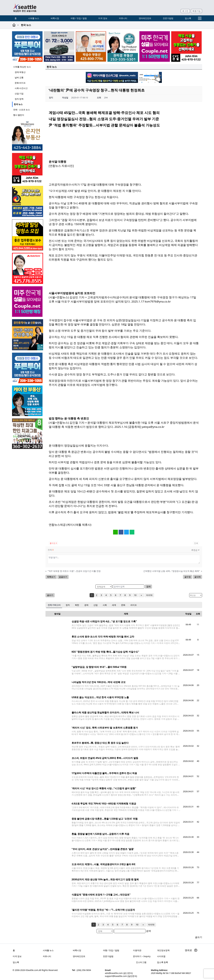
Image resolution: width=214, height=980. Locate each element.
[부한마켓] (28, 201)
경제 (86, 605)
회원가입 (196, 11)
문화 (123, 605)
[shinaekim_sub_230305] (28, 268)
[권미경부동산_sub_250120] (123, 47)
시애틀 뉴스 (34, 18)
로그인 (185, 11)
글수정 (188, 577)
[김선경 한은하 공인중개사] (28, 335)
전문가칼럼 (168, 18)
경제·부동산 (20, 72)
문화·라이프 (20, 83)
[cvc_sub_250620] (186, 47)
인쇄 (196, 543)
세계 (114, 605)
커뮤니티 (123, 18)
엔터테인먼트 (145, 18)
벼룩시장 (55, 18)
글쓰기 (50, 595)
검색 (148, 586)
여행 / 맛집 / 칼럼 (79, 18)
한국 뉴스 (18, 104)
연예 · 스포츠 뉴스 (22, 110)
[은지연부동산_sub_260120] (28, 135)
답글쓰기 (63, 577)
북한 (77, 605)
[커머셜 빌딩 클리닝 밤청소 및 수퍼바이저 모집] (28, 235)
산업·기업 (19, 94)
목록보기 (51, 577)
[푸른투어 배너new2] (27, 47)
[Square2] (28, 434)
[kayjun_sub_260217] (28, 401)
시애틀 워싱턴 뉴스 (22, 67)
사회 (105, 605)
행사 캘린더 (19, 115)
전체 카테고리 (54, 605)
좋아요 (53, 543)
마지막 (149, 595)
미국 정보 (103, 18)
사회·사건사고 (21, 88)
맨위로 (191, 950)
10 (136, 595)
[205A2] (91, 46)
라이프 (134, 605)
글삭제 (197, 577)
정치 (68, 605)
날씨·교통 (19, 77)
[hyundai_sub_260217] (59, 47)
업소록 (188, 18)
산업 (96, 605)
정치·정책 (19, 99)
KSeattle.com (32, 970)
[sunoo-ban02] (155, 47)
